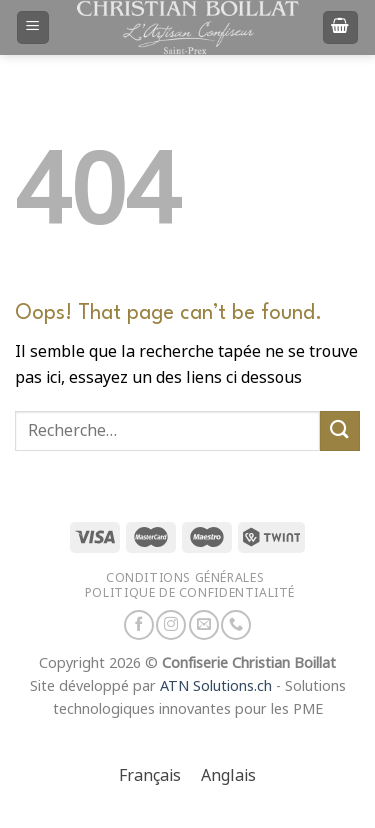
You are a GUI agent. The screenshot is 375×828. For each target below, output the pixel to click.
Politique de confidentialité (190, 592)
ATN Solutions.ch (216, 686)
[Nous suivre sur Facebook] (139, 625)
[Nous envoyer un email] (204, 625)
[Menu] (33, 27)
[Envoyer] (340, 430)
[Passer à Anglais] (228, 776)
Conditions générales (185, 577)
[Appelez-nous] (236, 625)
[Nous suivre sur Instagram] (171, 625)
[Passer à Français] (150, 776)
